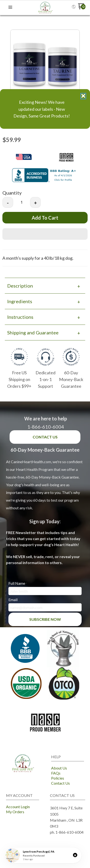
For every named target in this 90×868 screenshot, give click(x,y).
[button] (75, 855)
